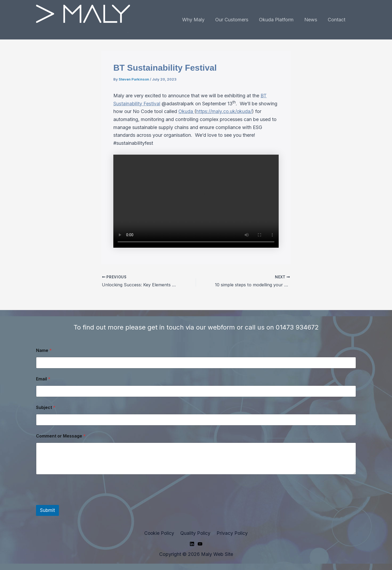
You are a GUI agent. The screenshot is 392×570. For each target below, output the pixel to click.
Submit (47, 510)
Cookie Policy (160, 533)
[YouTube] (200, 544)
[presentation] (77, 501)
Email (43, 379)
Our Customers (235, 20)
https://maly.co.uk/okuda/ (225, 111)
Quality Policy (196, 533)
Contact (337, 20)
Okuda (186, 111)
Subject (46, 407)
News (312, 20)
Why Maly (198, 20)
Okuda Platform (279, 20)
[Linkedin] (192, 544)
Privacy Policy (231, 533)
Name (44, 350)
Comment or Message (61, 436)
